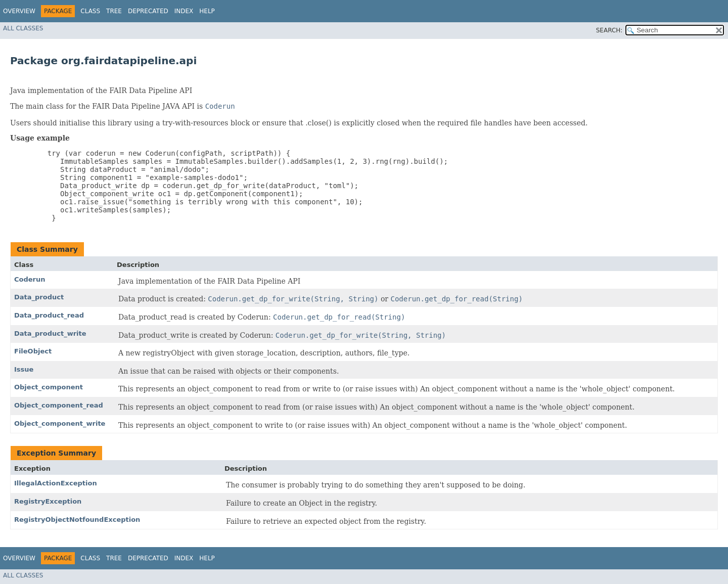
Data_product (39, 297)
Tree (114, 11)
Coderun (30, 279)
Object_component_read (59, 405)
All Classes (23, 28)
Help (207, 11)
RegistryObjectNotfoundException (77, 520)
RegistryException (48, 501)
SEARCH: (609, 30)
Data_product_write (50, 333)
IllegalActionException (56, 483)
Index (184, 11)
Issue (24, 369)
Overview (19, 11)
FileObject (33, 351)
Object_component (49, 387)
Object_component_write (60, 423)
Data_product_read (49, 315)
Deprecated (148, 11)
